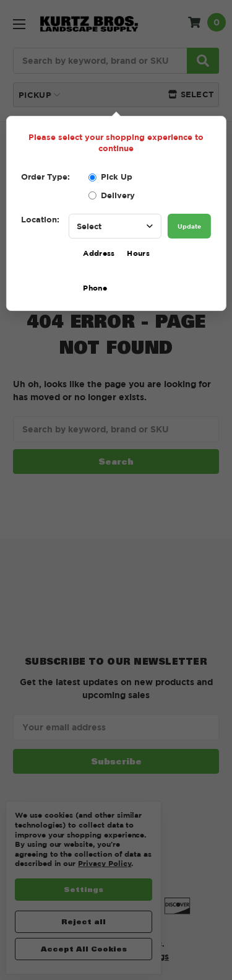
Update (189, 226)
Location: (40, 219)
